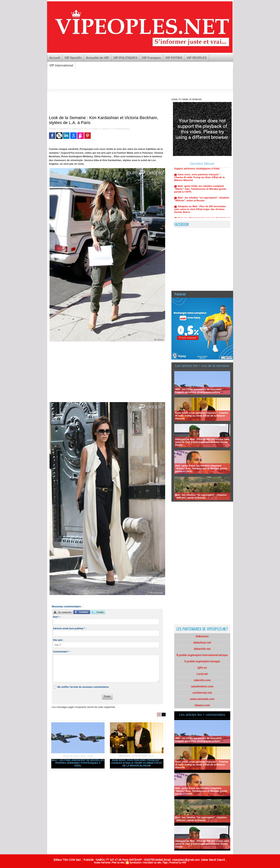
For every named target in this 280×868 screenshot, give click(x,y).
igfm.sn (202, 668)
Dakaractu (202, 636)
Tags (165, 862)
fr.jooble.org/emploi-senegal (202, 661)
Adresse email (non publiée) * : (70, 628)
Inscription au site (152, 862)
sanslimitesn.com (202, 686)
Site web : (58, 640)
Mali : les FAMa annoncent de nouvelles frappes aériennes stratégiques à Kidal (78, 763)
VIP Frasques (151, 58)
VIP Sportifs (73, 58)
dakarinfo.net (202, 649)
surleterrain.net (202, 693)
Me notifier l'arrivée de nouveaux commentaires (83, 687)
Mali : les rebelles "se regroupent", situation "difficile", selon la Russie (202, 202)
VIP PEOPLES (197, 58)
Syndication (135, 862)
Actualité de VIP (97, 58)
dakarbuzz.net (202, 643)
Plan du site (118, 862)
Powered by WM (178, 862)
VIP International (61, 65)
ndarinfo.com (202, 680)
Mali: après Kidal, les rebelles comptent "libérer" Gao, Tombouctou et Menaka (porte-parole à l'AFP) (201, 192)
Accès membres (102, 862)
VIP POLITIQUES (125, 58)
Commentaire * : (62, 652)
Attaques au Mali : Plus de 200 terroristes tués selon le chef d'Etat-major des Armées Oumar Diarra (200, 212)
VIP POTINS (174, 58)
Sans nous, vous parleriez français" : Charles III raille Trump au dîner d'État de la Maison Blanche (137, 763)
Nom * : (57, 617)
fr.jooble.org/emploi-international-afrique (202, 655)
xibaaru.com (202, 705)
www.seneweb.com (202, 699)
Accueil (55, 58)
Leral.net (202, 674)
